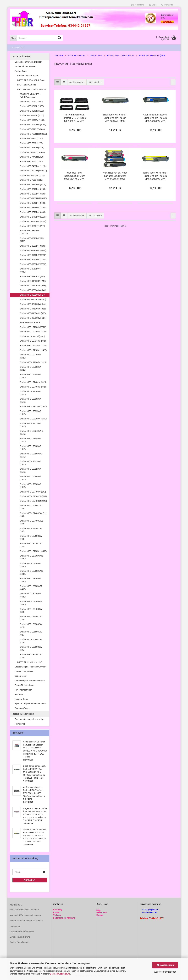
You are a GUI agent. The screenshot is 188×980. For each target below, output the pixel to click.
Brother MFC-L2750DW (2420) (30, 393)
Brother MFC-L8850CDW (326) (31, 648)
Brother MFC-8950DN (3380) (33, 260)
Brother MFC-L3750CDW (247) (31, 530)
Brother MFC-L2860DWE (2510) (31, 455)
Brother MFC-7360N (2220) (32, 148)
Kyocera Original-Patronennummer (31, 704)
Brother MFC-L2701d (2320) (32, 336)
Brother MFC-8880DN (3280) (33, 246)
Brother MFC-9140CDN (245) (33, 281)
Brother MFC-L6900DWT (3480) (31, 603)
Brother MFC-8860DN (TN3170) (29, 232)
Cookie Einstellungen (19, 942)
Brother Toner (21, 71)
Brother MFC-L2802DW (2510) (30, 413)
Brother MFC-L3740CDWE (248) (31, 522)
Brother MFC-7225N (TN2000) (33, 134)
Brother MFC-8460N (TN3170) (33, 198)
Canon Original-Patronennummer (30, 681)
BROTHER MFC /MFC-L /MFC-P (32, 89)
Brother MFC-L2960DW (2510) (30, 478)
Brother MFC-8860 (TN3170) (33, 226)
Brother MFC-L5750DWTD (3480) (32, 572)
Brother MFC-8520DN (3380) (33, 212)
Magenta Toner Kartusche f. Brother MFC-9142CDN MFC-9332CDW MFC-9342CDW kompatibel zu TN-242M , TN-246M (75, 176)
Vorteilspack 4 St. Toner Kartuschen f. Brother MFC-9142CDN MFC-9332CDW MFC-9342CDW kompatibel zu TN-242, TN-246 (115, 176)
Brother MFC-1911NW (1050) (33, 125)
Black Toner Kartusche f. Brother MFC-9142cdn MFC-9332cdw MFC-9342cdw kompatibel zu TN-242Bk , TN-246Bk (115, 118)
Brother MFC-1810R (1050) (32, 111)
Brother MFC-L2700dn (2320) (33, 327)
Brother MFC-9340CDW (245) (33, 299)
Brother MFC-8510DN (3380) (33, 203)
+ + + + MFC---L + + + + (30, 322)
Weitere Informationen (165, 972)
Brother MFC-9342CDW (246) (33, 304)
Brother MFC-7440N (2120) (32, 157)
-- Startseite (17, 48)
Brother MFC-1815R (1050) (32, 115)
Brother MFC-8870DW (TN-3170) (32, 240)
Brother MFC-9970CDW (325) (33, 318)
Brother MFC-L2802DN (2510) (33, 406)
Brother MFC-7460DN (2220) (33, 166)
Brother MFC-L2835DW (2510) (30, 440)
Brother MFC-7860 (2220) (31, 180)
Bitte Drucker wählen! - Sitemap (24, 910)
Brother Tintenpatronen (25, 66)
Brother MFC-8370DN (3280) (33, 189)
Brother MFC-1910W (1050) (32, 120)
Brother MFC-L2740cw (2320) (33, 382)
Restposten (20, 724)
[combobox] (77, 82)
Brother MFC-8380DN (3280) (33, 194)
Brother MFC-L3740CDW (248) (31, 507)
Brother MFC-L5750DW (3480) (30, 565)
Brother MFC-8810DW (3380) (33, 221)
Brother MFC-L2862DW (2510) (30, 463)
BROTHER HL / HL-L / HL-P (30, 662)
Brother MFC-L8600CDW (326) (31, 626)
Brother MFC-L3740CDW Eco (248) (33, 515)
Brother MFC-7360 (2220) (31, 143)
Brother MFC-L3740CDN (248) (33, 501)
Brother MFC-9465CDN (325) (33, 313)
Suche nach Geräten (22, 56)
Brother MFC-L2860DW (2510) (30, 448)
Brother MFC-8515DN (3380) (33, 208)
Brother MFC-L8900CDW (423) (31, 656)
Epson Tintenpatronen (25, 685)
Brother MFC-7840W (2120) (32, 175)
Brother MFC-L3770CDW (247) (31, 545)
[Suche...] (13, 38)
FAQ (98, 910)
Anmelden (30, 880)
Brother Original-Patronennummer (30, 667)
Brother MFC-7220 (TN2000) (33, 129)
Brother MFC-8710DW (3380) (33, 217)
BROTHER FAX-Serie (27, 85)
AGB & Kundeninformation (22, 931)
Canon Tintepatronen (24, 671)
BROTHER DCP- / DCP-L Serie (31, 80)
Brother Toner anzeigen (28, 76)
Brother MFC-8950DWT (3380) (30, 270)
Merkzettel (167, 5)
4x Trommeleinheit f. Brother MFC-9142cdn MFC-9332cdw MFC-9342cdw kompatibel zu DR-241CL (75, 118)
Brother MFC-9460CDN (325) (33, 309)
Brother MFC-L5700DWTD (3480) (32, 557)
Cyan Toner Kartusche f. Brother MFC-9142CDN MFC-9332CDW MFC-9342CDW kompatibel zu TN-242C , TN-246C (155, 118)
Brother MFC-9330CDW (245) (33, 290)
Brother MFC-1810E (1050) (32, 106)
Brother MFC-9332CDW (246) (33, 295)
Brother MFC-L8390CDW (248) (31, 618)
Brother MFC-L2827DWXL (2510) (31, 433)
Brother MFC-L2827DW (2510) (30, 425)
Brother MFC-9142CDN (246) (33, 286)
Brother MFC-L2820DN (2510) (33, 419)
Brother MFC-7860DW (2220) (33, 185)
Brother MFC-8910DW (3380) (33, 255)
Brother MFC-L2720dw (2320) (33, 362)
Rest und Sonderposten (23, 714)
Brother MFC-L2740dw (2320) (33, 387)
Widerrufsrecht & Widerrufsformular (26, 921)
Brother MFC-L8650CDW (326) (31, 633)
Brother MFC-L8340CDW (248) (31, 611)
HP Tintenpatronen (23, 690)
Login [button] (153, 5)
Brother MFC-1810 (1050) (31, 102)
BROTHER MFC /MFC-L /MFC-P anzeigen (30, 96)
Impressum (15, 926)
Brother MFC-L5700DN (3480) (33, 551)
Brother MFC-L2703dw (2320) (33, 346)
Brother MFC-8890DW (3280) (33, 250)
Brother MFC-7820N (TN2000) (33, 171)
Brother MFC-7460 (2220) (31, 162)
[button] (137, 5)
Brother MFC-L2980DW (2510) (30, 486)
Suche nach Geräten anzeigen (29, 62)
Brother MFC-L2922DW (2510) (30, 470)
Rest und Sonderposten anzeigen (30, 719)
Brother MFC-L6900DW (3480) (30, 595)
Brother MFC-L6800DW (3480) (30, 580)
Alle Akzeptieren (165, 965)
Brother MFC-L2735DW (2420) (30, 376)
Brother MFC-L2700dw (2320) (33, 332)
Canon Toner (21, 676)
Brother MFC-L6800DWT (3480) (31, 588)
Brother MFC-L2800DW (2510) (30, 400)
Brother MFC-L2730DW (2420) (30, 368)
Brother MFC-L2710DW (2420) (30, 356)
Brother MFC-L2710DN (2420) (33, 350)
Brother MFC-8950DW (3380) (33, 264)
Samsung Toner (22, 708)
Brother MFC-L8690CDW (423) (31, 641)
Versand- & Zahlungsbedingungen (25, 915)
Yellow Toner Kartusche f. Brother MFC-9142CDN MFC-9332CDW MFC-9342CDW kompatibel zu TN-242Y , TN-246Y (155, 176)
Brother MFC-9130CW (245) (32, 276)
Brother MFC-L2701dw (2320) (33, 341)
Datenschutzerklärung (60, 974)
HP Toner (19, 694)
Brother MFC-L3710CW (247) (33, 492)
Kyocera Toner (21, 699)
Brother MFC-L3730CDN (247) (33, 496)
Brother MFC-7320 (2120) (31, 138)
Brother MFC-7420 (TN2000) (33, 152)
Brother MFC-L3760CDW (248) (31, 537)
